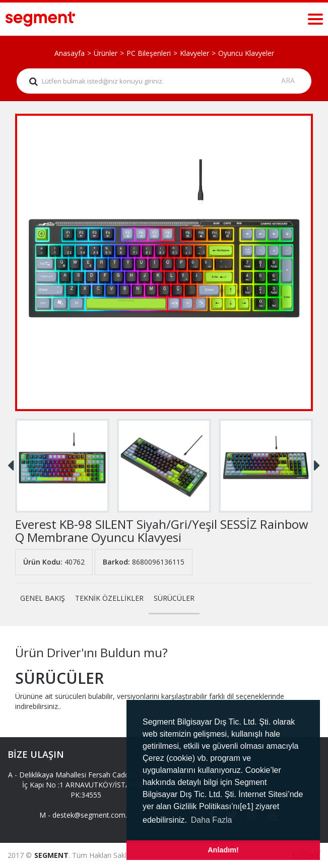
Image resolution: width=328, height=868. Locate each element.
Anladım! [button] (223, 850)
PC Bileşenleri (149, 53)
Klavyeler (194, 53)
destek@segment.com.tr (92, 815)
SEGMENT (51, 855)
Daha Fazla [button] (212, 820)
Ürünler (106, 53)
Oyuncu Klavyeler (246, 53)
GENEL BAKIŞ (43, 598)
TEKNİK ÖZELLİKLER (109, 598)
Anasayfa (70, 53)
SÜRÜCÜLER (174, 598)
